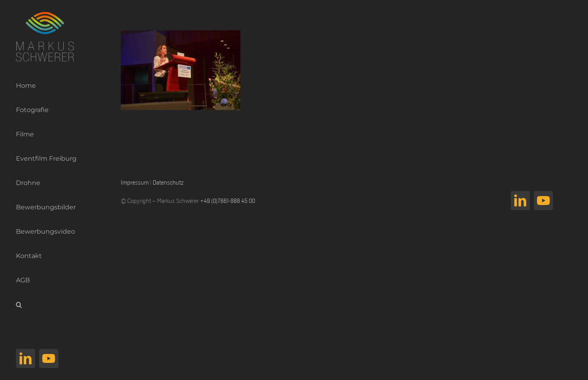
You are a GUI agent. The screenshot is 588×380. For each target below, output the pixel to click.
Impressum (135, 182)
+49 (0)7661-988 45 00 (228, 201)
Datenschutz (168, 182)
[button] (43, 305)
